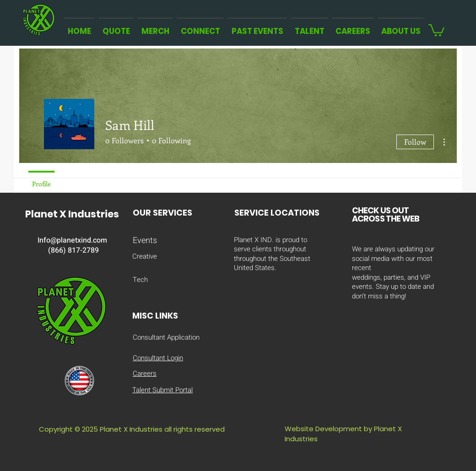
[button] (436, 30)
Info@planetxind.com (72, 240)
